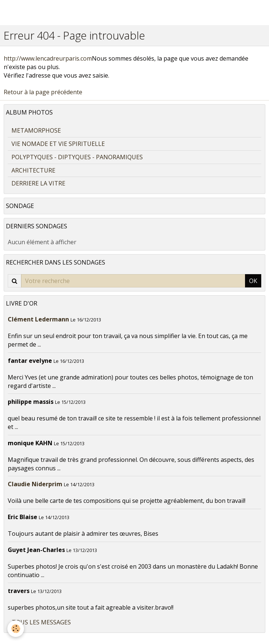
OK (253, 281)
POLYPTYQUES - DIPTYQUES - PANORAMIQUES (77, 157)
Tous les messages (41, 622)
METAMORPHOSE (36, 130)
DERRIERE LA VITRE (38, 183)
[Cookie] (16, 629)
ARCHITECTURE (33, 170)
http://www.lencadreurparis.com (48, 58)
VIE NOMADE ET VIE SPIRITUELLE (58, 144)
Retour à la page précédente (43, 92)
